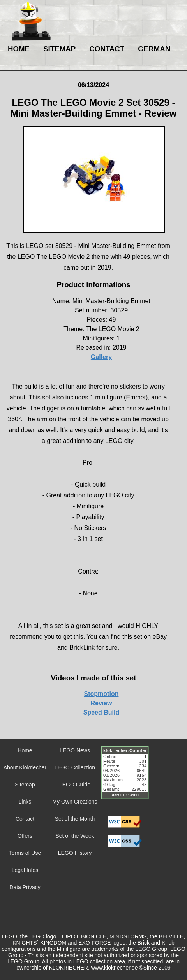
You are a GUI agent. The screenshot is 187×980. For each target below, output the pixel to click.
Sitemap (25, 785)
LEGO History (75, 853)
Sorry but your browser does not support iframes (129, 777)
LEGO (143, 949)
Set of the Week (75, 836)
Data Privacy (25, 887)
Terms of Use (25, 853)
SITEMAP (59, 49)
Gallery (101, 357)
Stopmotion (101, 694)
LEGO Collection (75, 767)
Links (25, 802)
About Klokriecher (25, 767)
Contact (25, 819)
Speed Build (101, 712)
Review (101, 703)
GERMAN (154, 49)
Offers (25, 836)
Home (25, 750)
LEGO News (75, 750)
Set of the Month (75, 819)
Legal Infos (25, 870)
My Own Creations (75, 802)
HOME (19, 49)
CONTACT (107, 49)
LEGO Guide (75, 785)
